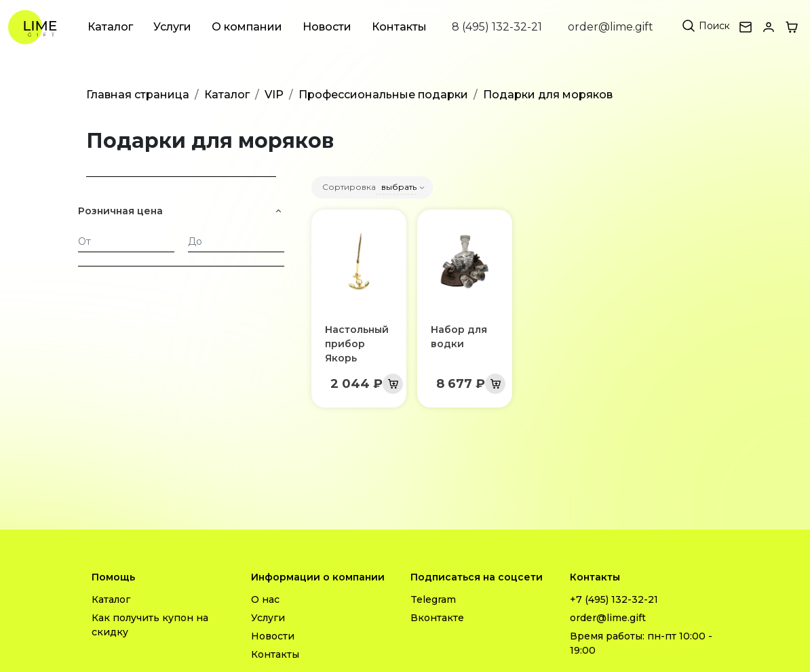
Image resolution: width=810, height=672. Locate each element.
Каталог (110, 27)
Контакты (399, 27)
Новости (327, 27)
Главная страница (138, 95)
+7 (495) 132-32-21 (614, 599)
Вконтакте (437, 618)
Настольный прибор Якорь (357, 344)
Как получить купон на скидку (150, 625)
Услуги (172, 27)
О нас (265, 599)
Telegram (433, 599)
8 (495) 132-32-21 (497, 27)
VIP (274, 95)
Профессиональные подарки (383, 95)
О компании (247, 27)
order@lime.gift (611, 27)
